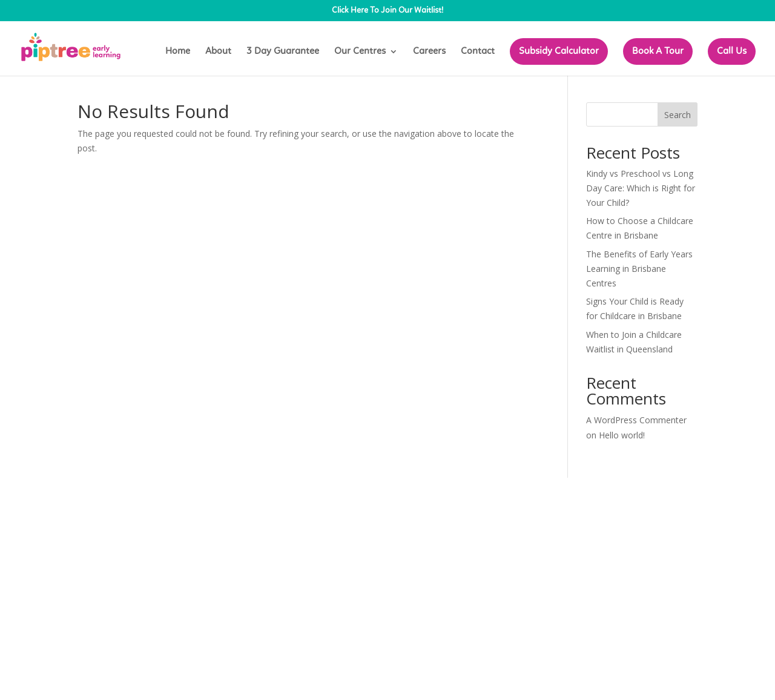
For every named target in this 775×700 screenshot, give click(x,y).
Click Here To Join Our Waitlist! (387, 11)
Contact (478, 52)
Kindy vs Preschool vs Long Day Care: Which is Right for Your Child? (641, 188)
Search (678, 115)
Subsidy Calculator (559, 51)
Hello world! (622, 435)
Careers (429, 52)
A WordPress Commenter (636, 420)
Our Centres (360, 52)
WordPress (283, 494)
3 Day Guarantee (283, 52)
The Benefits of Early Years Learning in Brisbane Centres (639, 269)
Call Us (732, 51)
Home (178, 52)
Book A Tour (658, 51)
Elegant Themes (164, 494)
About (218, 52)
